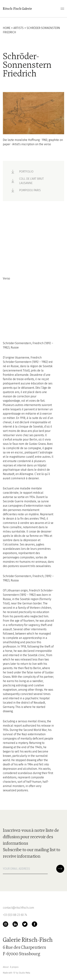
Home (7, 28)
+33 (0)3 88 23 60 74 (15, 915)
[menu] (62, 9)
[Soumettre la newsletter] (60, 869)
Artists (18, 28)
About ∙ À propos (11, 967)
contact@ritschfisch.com (18, 908)
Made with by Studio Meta (16, 973)
